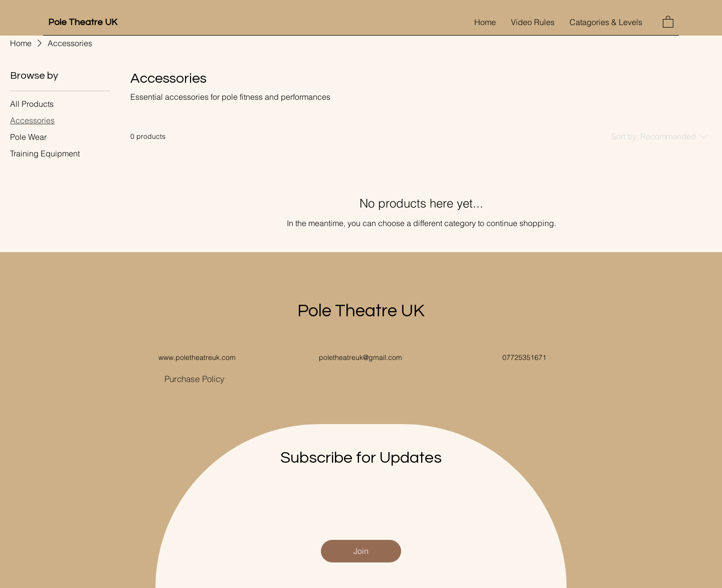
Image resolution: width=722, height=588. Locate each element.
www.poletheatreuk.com (197, 357)
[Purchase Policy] (195, 379)
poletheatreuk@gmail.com (360, 357)
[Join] (361, 551)
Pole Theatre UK (83, 22)
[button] (668, 21)
